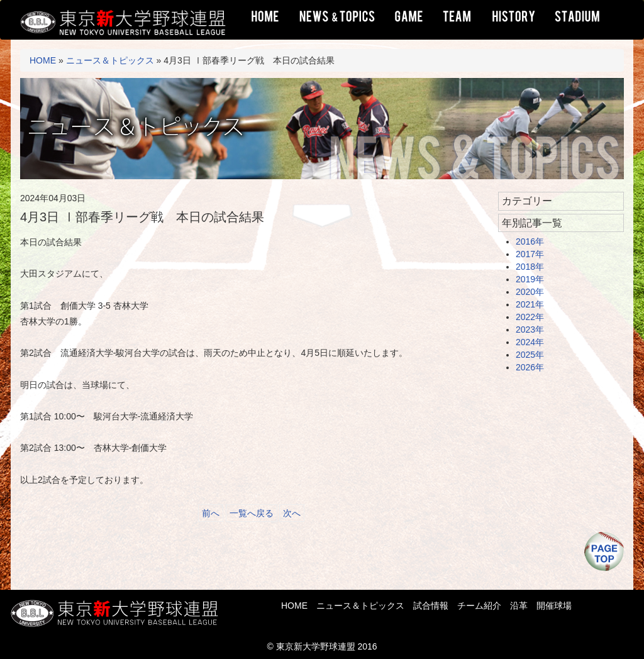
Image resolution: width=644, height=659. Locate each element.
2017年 (530, 254)
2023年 (530, 329)
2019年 (530, 279)
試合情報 (431, 606)
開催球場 (554, 606)
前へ (211, 513)
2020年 (530, 292)
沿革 (519, 606)
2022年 (530, 317)
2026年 (530, 367)
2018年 (530, 267)
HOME (43, 60)
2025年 (530, 355)
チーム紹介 (479, 606)
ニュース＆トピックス (110, 60)
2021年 (530, 304)
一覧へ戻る (252, 513)
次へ (292, 513)
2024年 (530, 342)
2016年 (530, 241)
